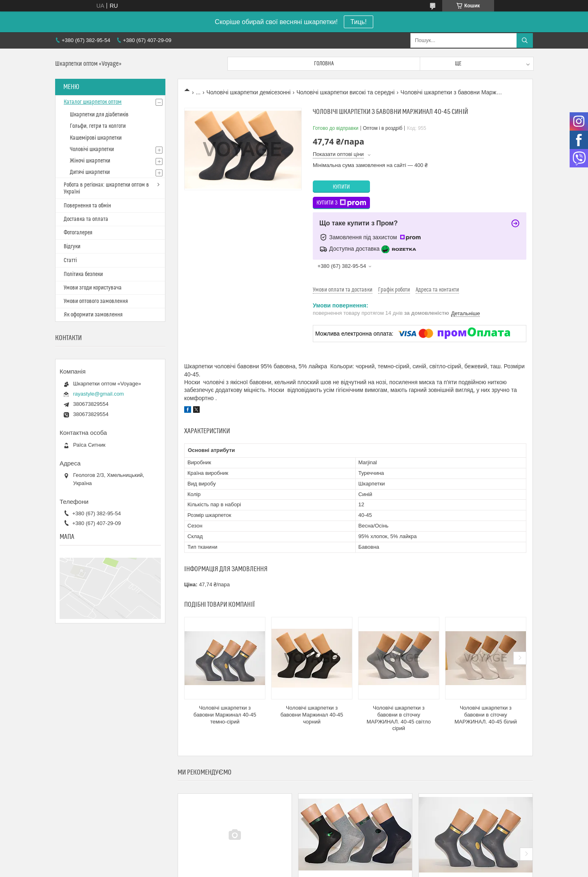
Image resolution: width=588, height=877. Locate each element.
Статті (70, 260)
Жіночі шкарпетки (90, 161)
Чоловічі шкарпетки (92, 149)
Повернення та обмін (87, 206)
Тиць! (359, 22)
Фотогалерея (78, 233)
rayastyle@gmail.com (98, 394)
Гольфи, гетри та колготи (98, 126)
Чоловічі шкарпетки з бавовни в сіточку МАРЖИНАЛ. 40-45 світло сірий (399, 718)
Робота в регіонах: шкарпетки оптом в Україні (106, 188)
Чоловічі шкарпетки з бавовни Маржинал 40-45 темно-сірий (225, 715)
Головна (324, 64)
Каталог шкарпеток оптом (93, 102)
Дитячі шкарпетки (90, 172)
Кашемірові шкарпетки (96, 138)
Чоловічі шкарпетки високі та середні (345, 92)
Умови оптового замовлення (96, 301)
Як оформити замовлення (93, 315)
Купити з (341, 203)
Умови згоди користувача (93, 288)
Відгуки (72, 247)
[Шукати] (525, 40)
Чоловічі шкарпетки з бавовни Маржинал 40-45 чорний (312, 715)
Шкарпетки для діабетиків (99, 115)
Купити (341, 187)
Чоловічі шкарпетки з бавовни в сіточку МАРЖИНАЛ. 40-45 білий (486, 715)
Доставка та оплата (86, 219)
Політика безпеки (83, 274)
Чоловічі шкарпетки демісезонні (249, 92)
